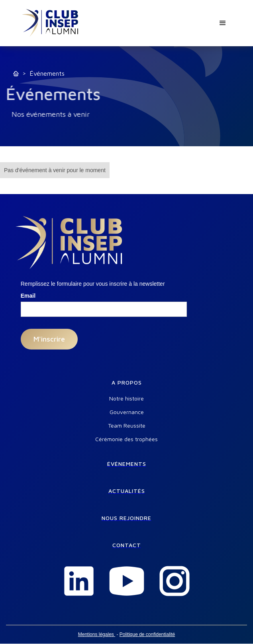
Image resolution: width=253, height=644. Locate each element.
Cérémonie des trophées (126, 439)
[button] (223, 23)
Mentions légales (97, 634)
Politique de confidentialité (147, 634)
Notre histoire (126, 399)
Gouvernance (127, 412)
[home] (51, 23)
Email (28, 296)
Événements (47, 73)
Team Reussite (127, 426)
